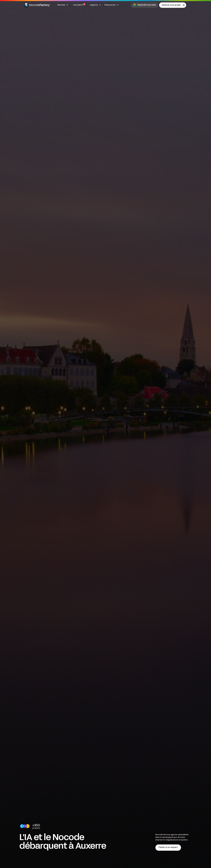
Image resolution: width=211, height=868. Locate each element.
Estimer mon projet (171, 5)
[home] (38, 5)
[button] (63, 5)
